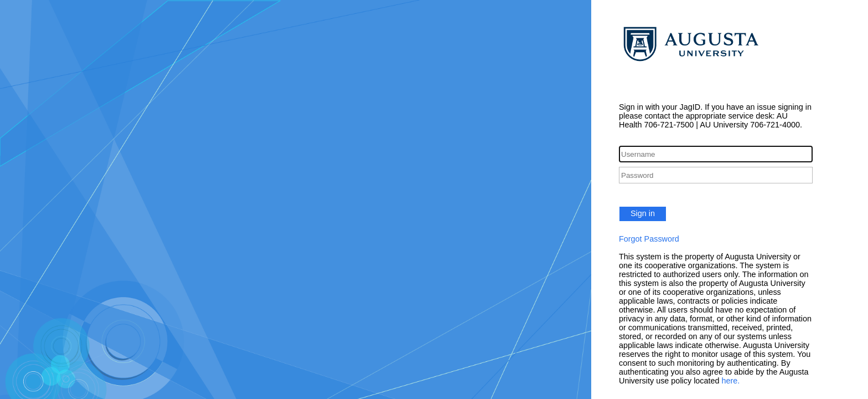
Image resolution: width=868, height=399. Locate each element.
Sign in (643, 213)
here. (731, 381)
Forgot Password (649, 239)
